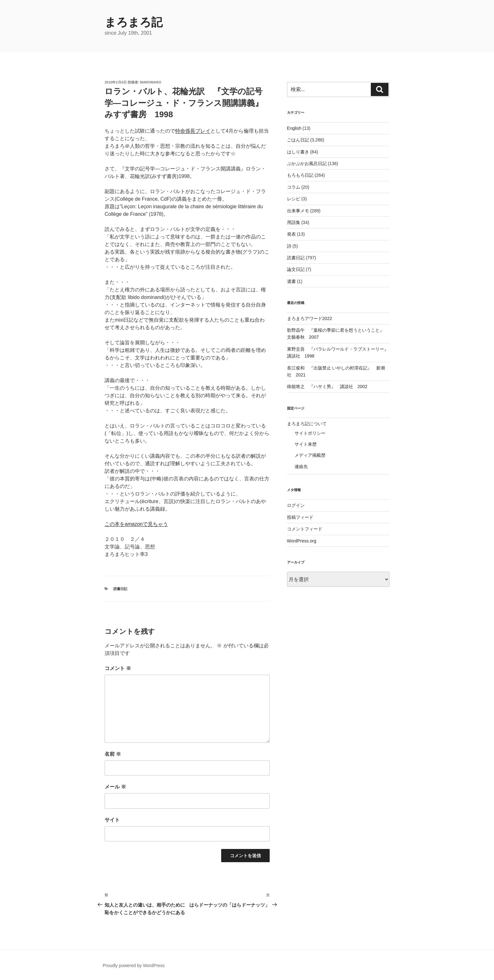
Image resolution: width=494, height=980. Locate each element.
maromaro (151, 82)
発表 (291, 234)
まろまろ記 (134, 22)
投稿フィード (300, 517)
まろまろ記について (307, 424)
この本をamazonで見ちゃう (136, 524)
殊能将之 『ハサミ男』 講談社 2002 (327, 387)
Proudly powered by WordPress (134, 966)
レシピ (294, 199)
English (294, 128)
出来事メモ (298, 211)
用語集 (294, 222)
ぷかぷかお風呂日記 (307, 163)
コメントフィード (305, 529)
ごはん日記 (298, 140)
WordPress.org (302, 541)
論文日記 (296, 269)
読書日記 (120, 589)
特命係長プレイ (193, 131)
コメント (118, 668)
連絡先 (301, 467)
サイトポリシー (310, 433)
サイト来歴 (306, 444)
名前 (113, 754)
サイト (112, 820)
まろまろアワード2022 (310, 318)
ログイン (296, 505)
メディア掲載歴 (310, 455)
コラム (294, 187)
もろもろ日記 (300, 175)
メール (115, 787)
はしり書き (298, 152)
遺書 (291, 281)
